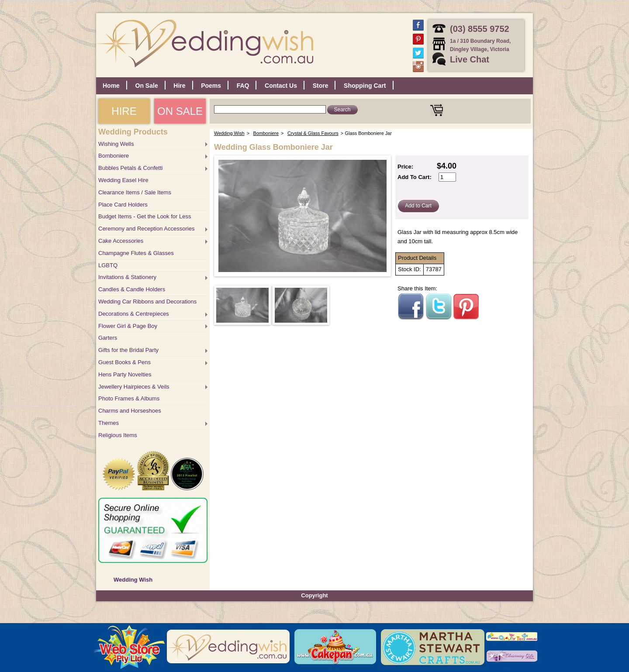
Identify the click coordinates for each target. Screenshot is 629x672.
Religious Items (118, 435)
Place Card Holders (123, 205)
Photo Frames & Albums (129, 398)
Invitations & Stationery (127, 277)
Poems (211, 86)
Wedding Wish (133, 580)
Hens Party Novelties (125, 374)
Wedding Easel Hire (123, 180)
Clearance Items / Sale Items (135, 192)
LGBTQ (108, 265)
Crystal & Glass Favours (313, 133)
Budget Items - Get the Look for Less (145, 216)
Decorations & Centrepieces (134, 314)
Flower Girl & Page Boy (128, 326)
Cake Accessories (121, 241)
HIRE (124, 111)
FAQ (243, 86)
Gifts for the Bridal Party (128, 350)
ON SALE (180, 111)
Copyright (314, 595)
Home (111, 86)
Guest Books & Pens (124, 362)
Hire (179, 86)
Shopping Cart (365, 86)
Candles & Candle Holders (132, 289)
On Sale (147, 86)
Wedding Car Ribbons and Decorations (147, 302)
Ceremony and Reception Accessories (146, 229)
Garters (108, 338)
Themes (109, 423)
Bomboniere (114, 156)
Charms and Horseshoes (130, 411)
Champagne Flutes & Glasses (136, 253)
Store (321, 86)
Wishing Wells (116, 144)
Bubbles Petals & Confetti (130, 168)
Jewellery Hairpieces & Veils (134, 387)
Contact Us (281, 86)
